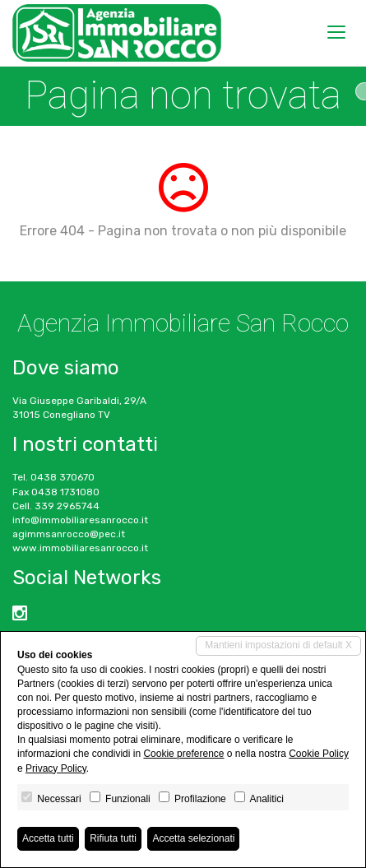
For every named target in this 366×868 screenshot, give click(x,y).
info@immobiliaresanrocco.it (80, 520)
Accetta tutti (48, 838)
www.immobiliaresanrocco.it (80, 548)
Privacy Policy (56, 768)
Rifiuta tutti (113, 838)
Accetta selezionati (193, 838)
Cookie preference (183, 754)
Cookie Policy (319, 754)
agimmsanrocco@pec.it (69, 534)
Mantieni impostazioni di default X (278, 645)
